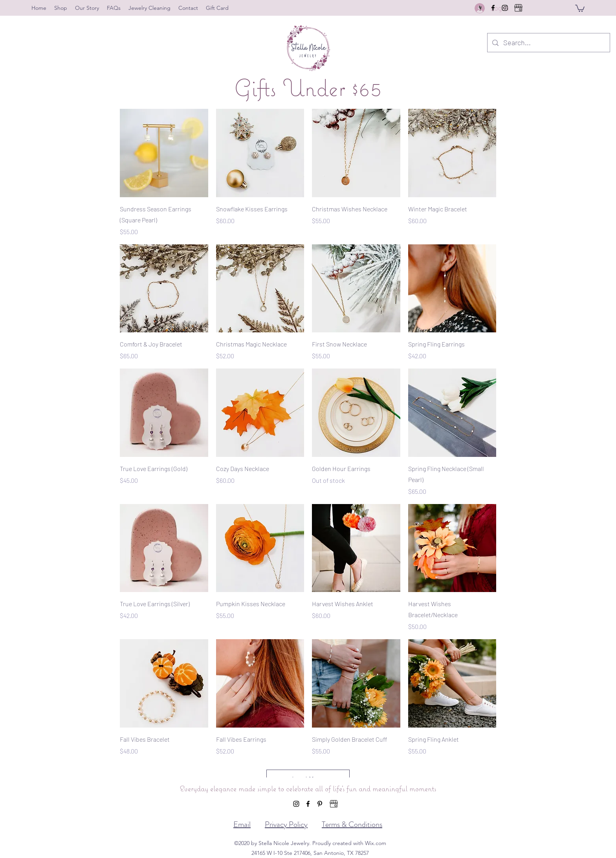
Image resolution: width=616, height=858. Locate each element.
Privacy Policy (286, 824)
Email (242, 824)
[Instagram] (296, 804)
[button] (580, 8)
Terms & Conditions (352, 824)
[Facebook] (308, 804)
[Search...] (548, 43)
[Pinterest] (320, 804)
